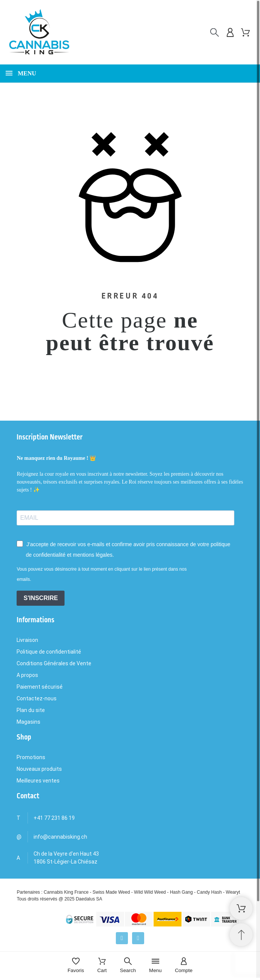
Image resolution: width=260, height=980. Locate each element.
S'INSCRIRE (41, 598)
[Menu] (155, 966)
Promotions (31, 757)
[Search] (128, 966)
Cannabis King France (66, 892)
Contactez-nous (37, 698)
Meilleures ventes (38, 781)
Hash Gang (181, 892)
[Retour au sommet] (241, 935)
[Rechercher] (215, 33)
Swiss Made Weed (111, 892)
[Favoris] (76, 966)
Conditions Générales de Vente (54, 663)
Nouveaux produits (39, 769)
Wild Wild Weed (150, 892)
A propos (27, 675)
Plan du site (31, 710)
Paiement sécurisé (40, 687)
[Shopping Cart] (241, 908)
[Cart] (102, 966)
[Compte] (184, 966)
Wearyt (233, 892)
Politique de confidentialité (49, 652)
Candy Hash (209, 892)
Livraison (27, 640)
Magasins (28, 722)
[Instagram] (138, 938)
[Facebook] (122, 938)
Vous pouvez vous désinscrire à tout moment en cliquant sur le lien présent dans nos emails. (102, 574)
